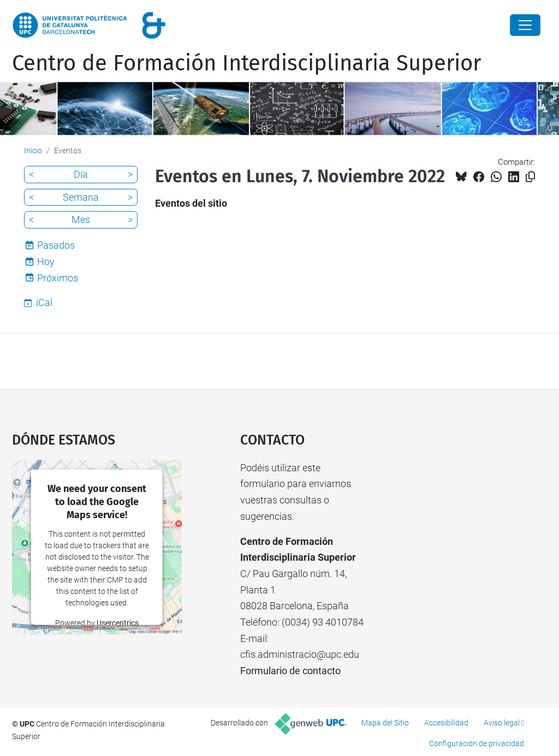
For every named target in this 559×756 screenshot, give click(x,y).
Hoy (46, 262)
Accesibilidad (446, 723)
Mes (81, 220)
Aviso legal (502, 723)
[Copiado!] (530, 177)
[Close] (525, 25)
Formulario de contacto (290, 671)
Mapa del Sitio (385, 723)
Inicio (33, 151)
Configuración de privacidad (477, 743)
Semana (81, 197)
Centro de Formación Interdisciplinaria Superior (246, 63)
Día (81, 174)
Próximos (58, 278)
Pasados (56, 245)
